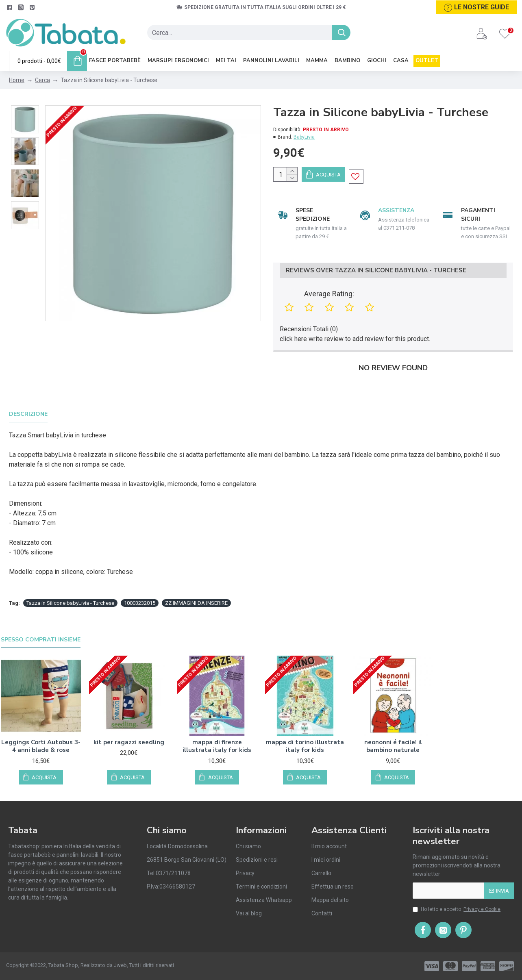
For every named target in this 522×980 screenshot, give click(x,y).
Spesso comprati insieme (41, 624)
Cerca (42, 80)
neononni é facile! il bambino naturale (393, 730)
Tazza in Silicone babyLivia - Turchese (70, 592)
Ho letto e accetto (457, 909)
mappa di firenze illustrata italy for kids (217, 730)
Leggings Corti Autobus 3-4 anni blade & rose (41, 730)
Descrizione (28, 413)
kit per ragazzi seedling (129, 726)
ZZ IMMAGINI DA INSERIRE (196, 592)
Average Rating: (329, 303)
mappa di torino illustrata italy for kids (305, 730)
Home (17, 80)
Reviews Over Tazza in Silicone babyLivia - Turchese (376, 280)
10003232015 (140, 592)
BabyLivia (304, 137)
